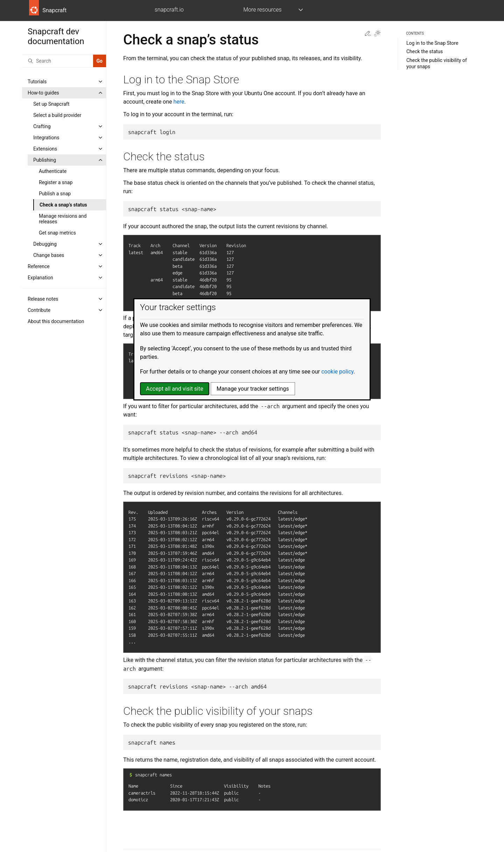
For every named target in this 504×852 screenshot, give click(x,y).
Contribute (39, 310)
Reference (39, 266)
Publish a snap (55, 194)
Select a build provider (57, 115)
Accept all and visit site (175, 389)
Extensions (45, 149)
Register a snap (56, 182)
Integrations (46, 138)
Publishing (45, 160)
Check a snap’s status (63, 205)
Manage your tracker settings (253, 389)
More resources (262, 10)
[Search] (58, 61)
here (179, 102)
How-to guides (43, 93)
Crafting (42, 126)
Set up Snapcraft (51, 104)
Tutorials (37, 82)
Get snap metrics (57, 233)
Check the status (425, 51)
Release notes (43, 299)
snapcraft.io (169, 10)
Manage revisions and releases (63, 219)
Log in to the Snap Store (432, 43)
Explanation (40, 278)
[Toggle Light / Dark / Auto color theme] (377, 34)
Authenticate (53, 171)
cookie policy (337, 372)
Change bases (49, 255)
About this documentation (56, 321)
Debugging (45, 244)
